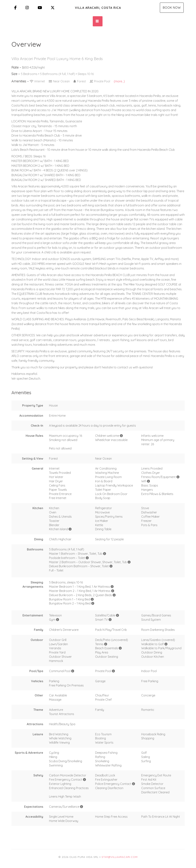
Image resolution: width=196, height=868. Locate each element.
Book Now (172, 8)
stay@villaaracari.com (120, 857)
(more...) (119, 81)
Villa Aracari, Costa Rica (98, 8)
